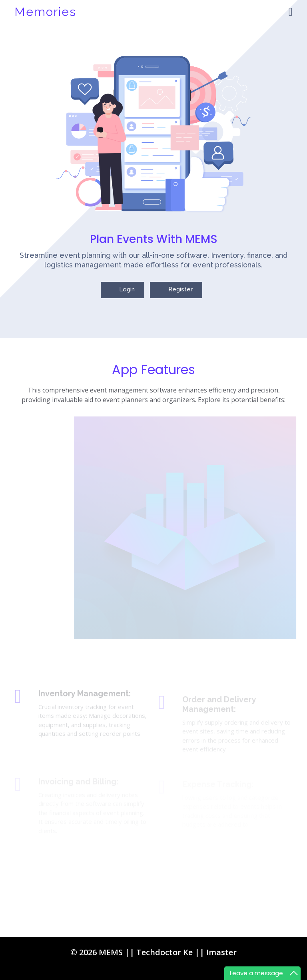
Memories (45, 12)
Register (180, 295)
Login (127, 295)
